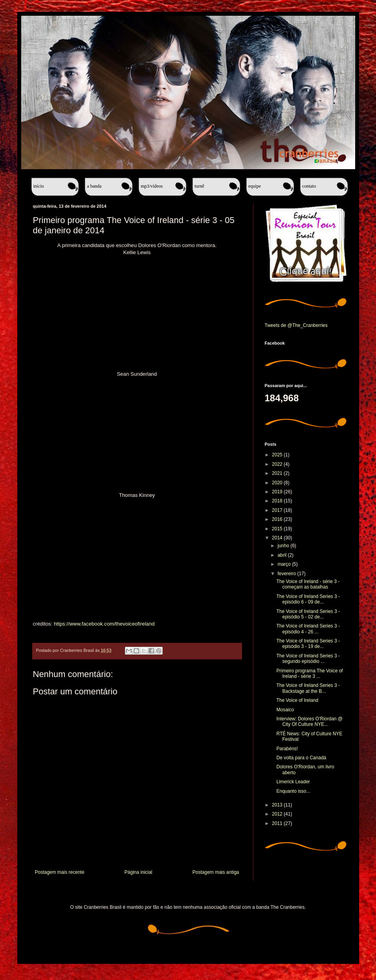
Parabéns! (287, 749)
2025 (278, 455)
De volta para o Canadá (301, 758)
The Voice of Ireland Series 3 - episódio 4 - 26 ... (308, 629)
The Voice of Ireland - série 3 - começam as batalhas (308, 584)
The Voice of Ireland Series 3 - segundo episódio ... (308, 659)
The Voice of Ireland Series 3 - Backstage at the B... (308, 688)
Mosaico (285, 710)
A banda (94, 186)
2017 (278, 510)
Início (39, 186)
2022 (278, 464)
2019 (278, 492)
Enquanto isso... (293, 791)
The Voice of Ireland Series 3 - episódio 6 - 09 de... (308, 599)
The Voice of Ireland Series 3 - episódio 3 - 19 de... (308, 644)
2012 (278, 814)
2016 (278, 519)
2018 (278, 501)
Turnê (199, 186)
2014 (278, 538)
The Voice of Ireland (297, 700)
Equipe (255, 186)
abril (282, 555)
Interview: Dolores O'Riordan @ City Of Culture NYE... (309, 722)
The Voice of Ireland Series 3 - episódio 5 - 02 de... (308, 614)
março (285, 564)
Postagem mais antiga (216, 872)
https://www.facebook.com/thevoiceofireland (104, 624)
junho (284, 546)
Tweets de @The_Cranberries (296, 325)
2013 (278, 805)
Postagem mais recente (60, 872)
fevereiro (287, 574)
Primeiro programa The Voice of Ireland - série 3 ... (309, 674)
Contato (309, 186)
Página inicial (138, 872)
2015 (278, 529)
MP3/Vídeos (152, 186)
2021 (278, 473)
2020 (278, 483)
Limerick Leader (293, 782)
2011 (278, 823)
